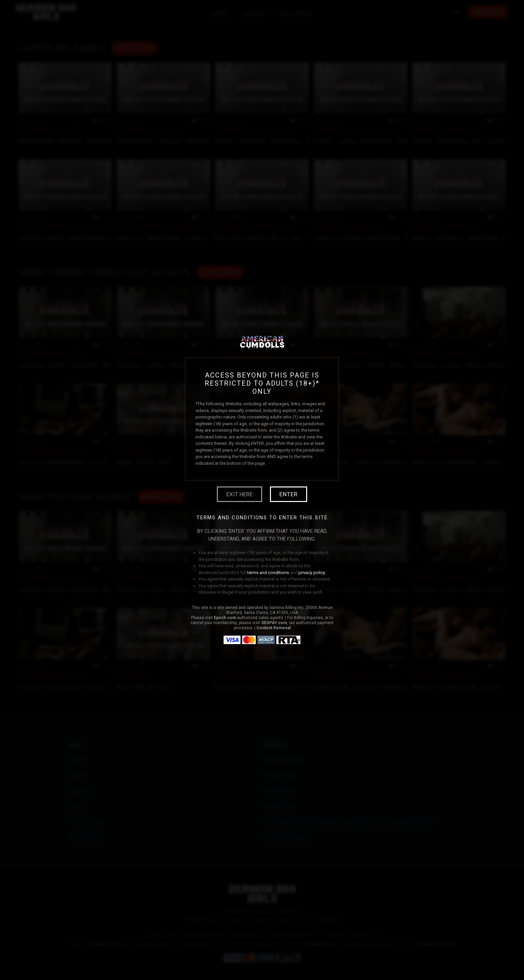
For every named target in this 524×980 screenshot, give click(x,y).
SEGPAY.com (274, 623)
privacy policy (312, 573)
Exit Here (240, 494)
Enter (289, 494)
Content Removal (274, 628)
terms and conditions (268, 573)
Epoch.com (225, 618)
